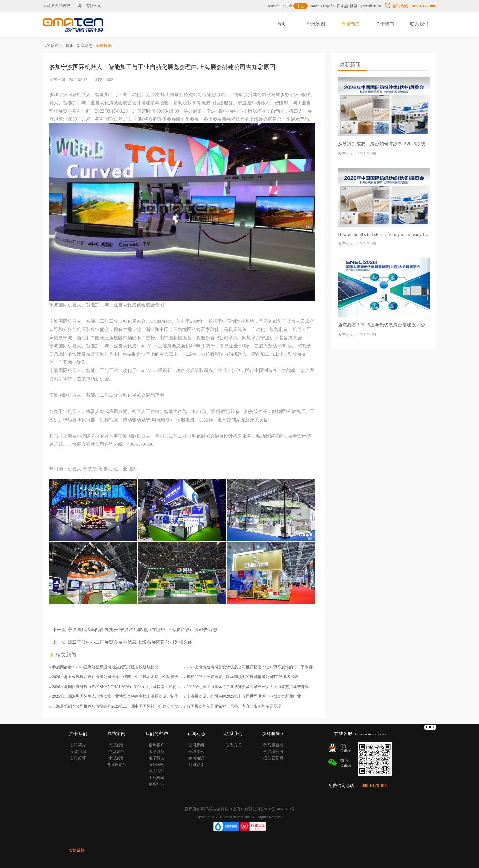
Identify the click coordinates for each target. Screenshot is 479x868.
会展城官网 (273, 752)
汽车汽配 (156, 771)
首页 (281, 24)
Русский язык (370, 6)
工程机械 (156, 778)
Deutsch (273, 6)
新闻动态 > (86, 46)
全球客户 (156, 745)
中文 (301, 6)
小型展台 (116, 758)
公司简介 (78, 745)
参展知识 (196, 758)
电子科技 (156, 758)
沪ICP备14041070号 (278, 809)
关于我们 (385, 24)
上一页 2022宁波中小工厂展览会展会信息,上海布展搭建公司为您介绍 (123, 642)
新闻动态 (350, 24)
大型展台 (116, 745)
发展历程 (78, 752)
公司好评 (78, 758)
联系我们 (419, 24)
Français (315, 6)
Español (330, 6)
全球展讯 (196, 752)
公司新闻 (196, 745)
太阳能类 (156, 752)
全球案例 (316, 24)
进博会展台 (116, 765)
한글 (353, 6)
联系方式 (234, 745)
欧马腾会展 (273, 745)
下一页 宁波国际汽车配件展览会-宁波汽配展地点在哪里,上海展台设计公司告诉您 (135, 630)
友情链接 (77, 850)
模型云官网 (273, 758)
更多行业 (156, 784)
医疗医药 (156, 765)
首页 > (71, 46)
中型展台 (116, 752)
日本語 (343, 6)
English (286, 6)
